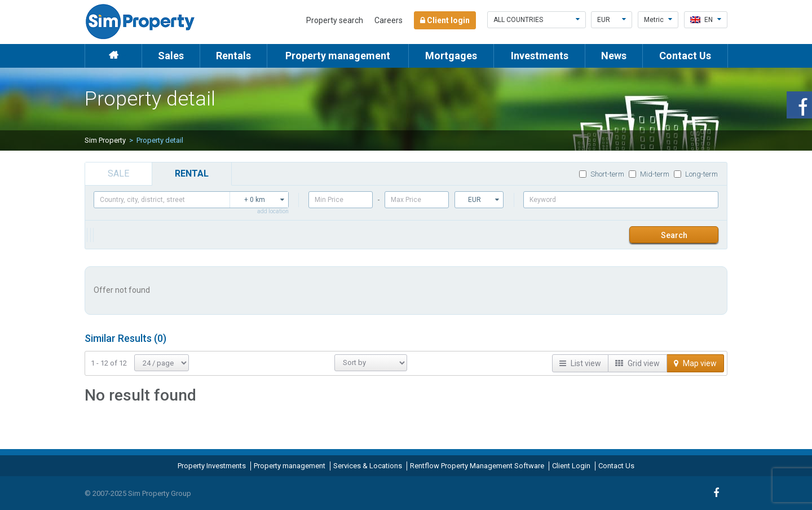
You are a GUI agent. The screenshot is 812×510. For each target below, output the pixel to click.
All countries (537, 20)
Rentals (233, 56)
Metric (658, 20)
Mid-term (649, 174)
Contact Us (685, 56)
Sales (171, 56)
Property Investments (212, 466)
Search (674, 235)
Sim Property (105, 140)
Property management (338, 56)
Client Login (571, 466)
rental (192, 173)
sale (118, 173)
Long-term (696, 174)
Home (113, 56)
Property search (335, 20)
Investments (540, 56)
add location (273, 211)
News (614, 56)
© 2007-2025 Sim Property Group (138, 493)
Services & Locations (368, 466)
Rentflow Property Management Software (477, 466)
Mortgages (451, 56)
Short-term (602, 174)
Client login (445, 20)
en (706, 20)
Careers (389, 20)
